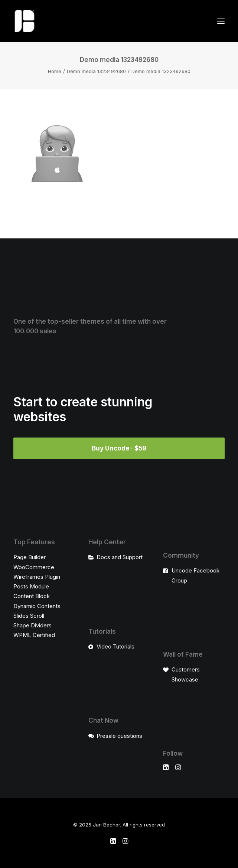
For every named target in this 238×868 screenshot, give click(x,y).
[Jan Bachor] (25, 21)
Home (55, 71)
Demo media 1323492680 (96, 71)
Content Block (32, 596)
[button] (221, 21)
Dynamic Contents (37, 606)
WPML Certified (34, 635)
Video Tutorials (115, 646)
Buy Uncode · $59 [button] (119, 448)
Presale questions (119, 736)
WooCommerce (34, 567)
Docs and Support (120, 557)
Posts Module (31, 586)
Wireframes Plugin (37, 577)
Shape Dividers (32, 625)
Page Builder (30, 557)
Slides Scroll (29, 616)
